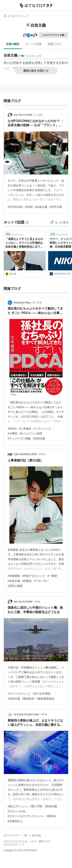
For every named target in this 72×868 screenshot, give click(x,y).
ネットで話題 (34, 44)
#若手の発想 (15, 586)
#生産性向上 (15, 821)
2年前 (42, 454)
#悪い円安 (36, 806)
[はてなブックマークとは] (27, 222)
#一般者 (52, 576)
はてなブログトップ (14, 844)
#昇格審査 (14, 576)
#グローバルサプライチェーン (26, 816)
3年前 (38, 602)
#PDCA (12, 429)
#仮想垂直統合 (46, 699)
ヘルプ (33, 841)
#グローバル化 (17, 811)
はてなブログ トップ (16, 16)
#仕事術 (12, 433)
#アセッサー (41, 581)
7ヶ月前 (39, 115)
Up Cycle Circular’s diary (26, 714)
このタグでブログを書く (54, 35)
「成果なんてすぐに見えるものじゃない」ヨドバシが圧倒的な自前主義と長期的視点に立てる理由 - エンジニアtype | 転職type (24, 243)
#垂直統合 (28, 699)
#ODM (29, 207)
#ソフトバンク (42, 429)
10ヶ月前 (37, 303)
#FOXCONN (15, 207)
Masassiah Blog (22, 303)
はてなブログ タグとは (15, 841)
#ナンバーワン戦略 (19, 438)
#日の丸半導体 (42, 694)
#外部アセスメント (34, 576)
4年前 (44, 714)
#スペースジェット (19, 694)
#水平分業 (56, 207)
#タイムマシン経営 (31, 433)
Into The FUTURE (23, 115)
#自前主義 (41, 207)
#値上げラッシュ (18, 806)
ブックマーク (14, 234)
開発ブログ (45, 841)
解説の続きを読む (36, 71)
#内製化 (27, 581)
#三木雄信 (25, 429)
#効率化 (51, 816)
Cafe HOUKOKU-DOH (25, 454)
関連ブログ (55, 44)
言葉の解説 (13, 44)
